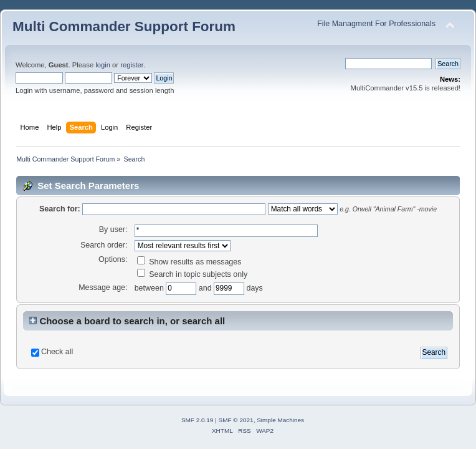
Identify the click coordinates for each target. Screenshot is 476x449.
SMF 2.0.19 (198, 420)
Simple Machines (280, 420)
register (132, 65)
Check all (57, 352)
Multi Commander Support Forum (124, 27)
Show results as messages (189, 262)
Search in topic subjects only (193, 274)
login (103, 65)
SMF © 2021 (236, 420)
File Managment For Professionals (376, 24)
